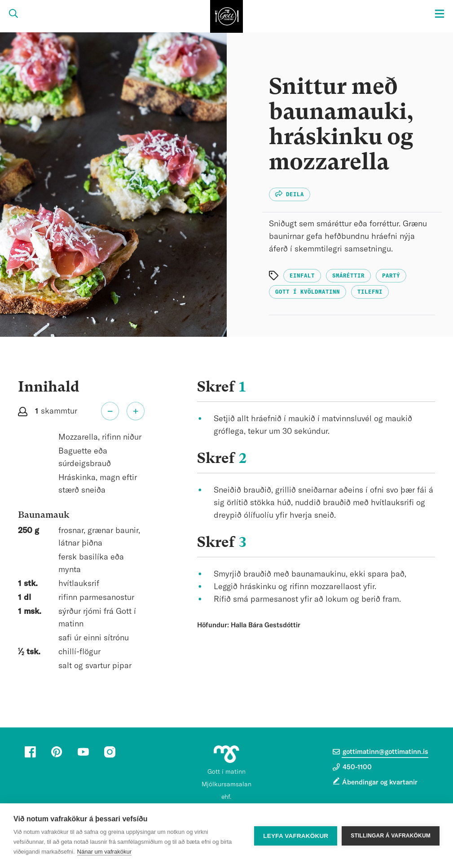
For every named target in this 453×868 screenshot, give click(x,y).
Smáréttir (348, 276)
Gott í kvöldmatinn (308, 292)
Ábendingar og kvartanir (380, 782)
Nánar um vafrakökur (104, 852)
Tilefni (370, 292)
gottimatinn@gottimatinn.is (380, 752)
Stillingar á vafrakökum (391, 836)
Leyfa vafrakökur (296, 836)
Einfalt (302, 276)
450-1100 (352, 767)
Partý (391, 276)
